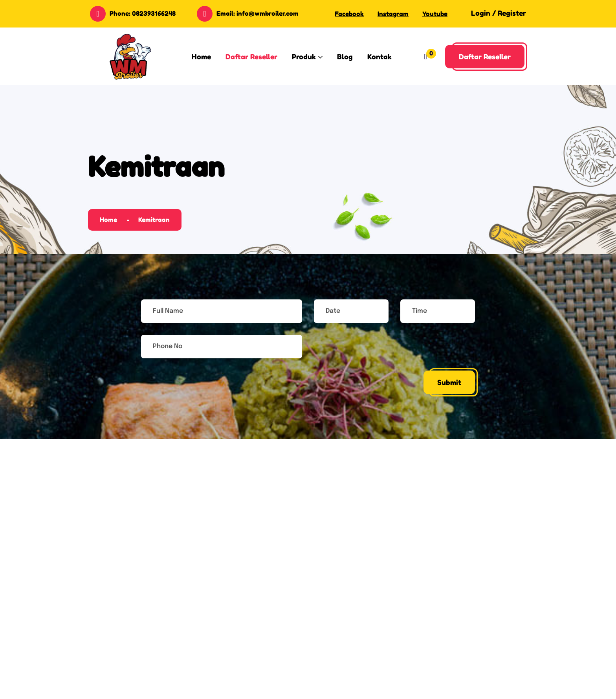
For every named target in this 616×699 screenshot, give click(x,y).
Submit (449, 382)
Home (108, 220)
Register (512, 13)
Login (481, 13)
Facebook (349, 14)
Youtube (435, 14)
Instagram (393, 14)
